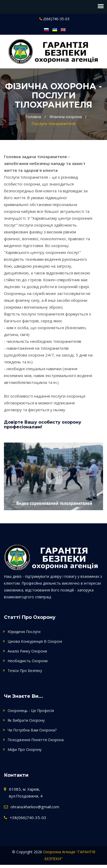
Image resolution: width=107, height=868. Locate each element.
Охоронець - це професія (31, 711)
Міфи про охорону (25, 749)
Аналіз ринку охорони (27, 651)
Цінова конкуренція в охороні (35, 641)
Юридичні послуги (24, 632)
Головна (33, 117)
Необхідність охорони (28, 661)
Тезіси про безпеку (25, 671)
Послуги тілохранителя (53, 123)
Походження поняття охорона (36, 740)
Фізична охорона (66, 117)
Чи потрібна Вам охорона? (32, 730)
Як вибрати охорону (26, 720)
